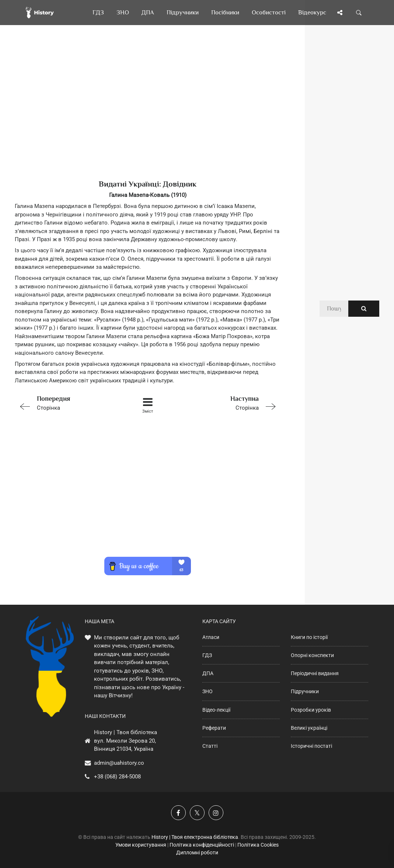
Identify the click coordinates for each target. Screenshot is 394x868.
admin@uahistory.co (119, 763)
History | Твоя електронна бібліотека (195, 837)
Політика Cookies (258, 845)
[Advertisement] (148, 114)
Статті (210, 746)
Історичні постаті (311, 746)
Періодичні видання (315, 673)
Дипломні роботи (197, 853)
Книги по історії (309, 637)
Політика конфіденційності (202, 845)
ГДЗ (207, 655)
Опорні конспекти (312, 655)
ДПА (208, 673)
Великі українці (309, 728)
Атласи (211, 637)
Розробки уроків (311, 710)
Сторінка (68, 402)
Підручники (305, 691)
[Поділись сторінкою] (340, 13)
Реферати (214, 728)
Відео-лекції (216, 710)
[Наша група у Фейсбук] (178, 813)
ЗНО (208, 691)
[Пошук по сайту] (359, 13)
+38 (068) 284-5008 (117, 777)
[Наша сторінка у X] (197, 813)
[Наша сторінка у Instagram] (216, 813)
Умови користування (141, 845)
